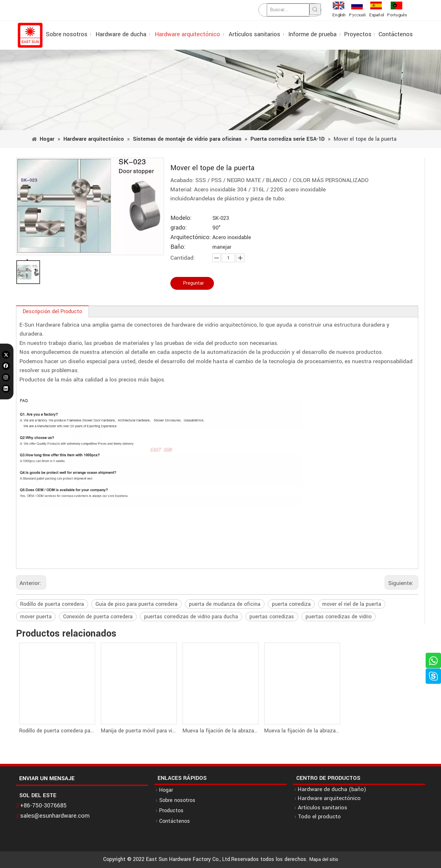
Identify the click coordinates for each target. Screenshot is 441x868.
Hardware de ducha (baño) (332, 789)
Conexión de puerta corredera (98, 617)
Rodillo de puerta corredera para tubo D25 (57, 731)
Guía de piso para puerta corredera (136, 604)
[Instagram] (6, 377)
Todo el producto (319, 817)
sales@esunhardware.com (55, 816)
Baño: (178, 247)
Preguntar (193, 283)
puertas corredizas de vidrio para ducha (191, 617)
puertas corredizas (272, 617)
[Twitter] (6, 354)
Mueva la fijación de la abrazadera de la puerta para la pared (220, 731)
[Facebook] (6, 366)
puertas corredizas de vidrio (339, 617)
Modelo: (181, 218)
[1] (220, 90)
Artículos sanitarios (323, 808)
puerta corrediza (291, 604)
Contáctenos (175, 821)
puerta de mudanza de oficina (225, 604)
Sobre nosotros (177, 800)
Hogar (166, 790)
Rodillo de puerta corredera (52, 604)
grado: (179, 228)
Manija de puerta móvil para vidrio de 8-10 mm (139, 731)
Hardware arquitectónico (329, 798)
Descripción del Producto (52, 311)
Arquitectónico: (191, 237)
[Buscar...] (288, 10)
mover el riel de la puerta (352, 604)
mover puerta (36, 617)
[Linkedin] (6, 389)
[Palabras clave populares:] (315, 9)
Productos (171, 810)
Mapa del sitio (324, 860)
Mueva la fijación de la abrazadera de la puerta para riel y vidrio (302, 731)
